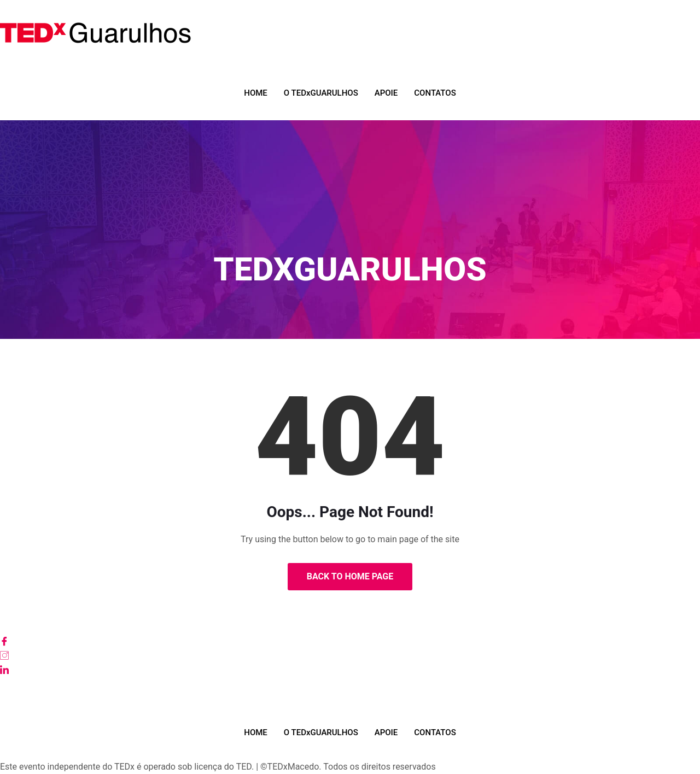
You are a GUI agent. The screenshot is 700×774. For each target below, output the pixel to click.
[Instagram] (350, 655)
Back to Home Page (350, 576)
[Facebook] (350, 641)
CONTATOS (435, 93)
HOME (256, 93)
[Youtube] (350, 684)
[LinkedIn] (350, 670)
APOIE (386, 93)
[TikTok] (350, 698)
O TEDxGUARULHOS (321, 93)
